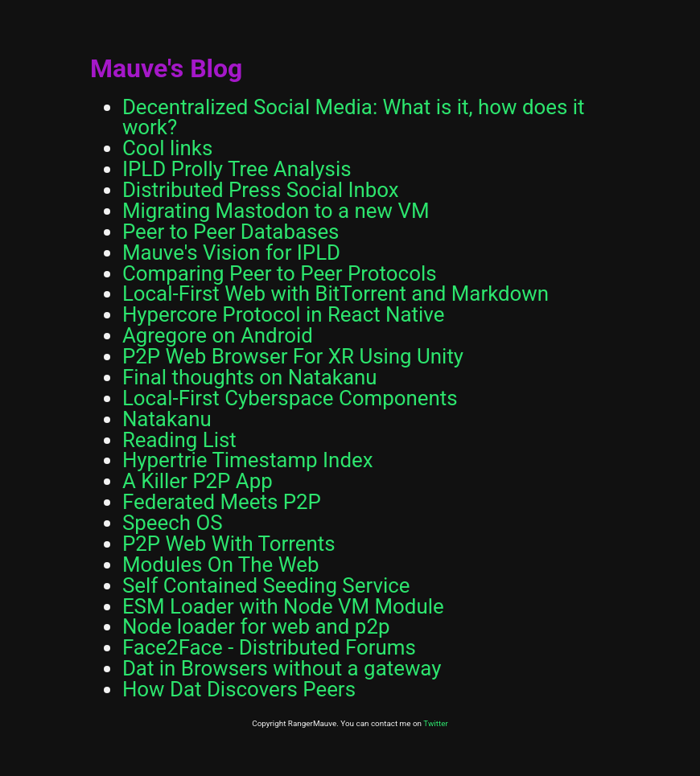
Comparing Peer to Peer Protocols (280, 273)
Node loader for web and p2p (256, 626)
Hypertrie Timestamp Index (248, 460)
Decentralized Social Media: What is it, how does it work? (354, 117)
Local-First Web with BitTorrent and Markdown (336, 294)
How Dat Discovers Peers (239, 689)
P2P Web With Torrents (229, 544)
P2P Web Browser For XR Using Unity (293, 356)
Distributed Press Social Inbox (261, 190)
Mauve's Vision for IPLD (231, 253)
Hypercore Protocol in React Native (284, 314)
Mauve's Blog (167, 68)
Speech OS (173, 523)
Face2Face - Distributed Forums (269, 647)
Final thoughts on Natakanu (250, 377)
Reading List (179, 440)
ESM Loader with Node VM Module (283, 606)
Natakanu (167, 419)
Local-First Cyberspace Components (290, 398)
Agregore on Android (218, 335)
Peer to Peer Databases (231, 232)
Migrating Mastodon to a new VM (276, 211)
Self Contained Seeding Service (266, 585)
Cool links (167, 148)
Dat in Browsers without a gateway (282, 668)
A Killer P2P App (198, 481)
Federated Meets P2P (222, 502)
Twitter (435, 723)
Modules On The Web (221, 565)
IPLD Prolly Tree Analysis (237, 169)
